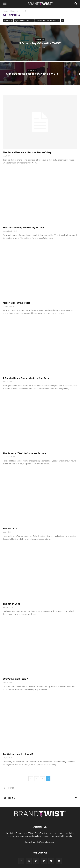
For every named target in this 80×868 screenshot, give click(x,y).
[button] (5, 4)
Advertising (8, 20)
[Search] (76, 4)
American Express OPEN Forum (47, 20)
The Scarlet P (10, 529)
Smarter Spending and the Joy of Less (23, 228)
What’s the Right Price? (15, 679)
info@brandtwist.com (45, 842)
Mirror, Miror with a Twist (16, 303)
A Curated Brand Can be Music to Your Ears (26, 378)
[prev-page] (31, 779)
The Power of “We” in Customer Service (24, 453)
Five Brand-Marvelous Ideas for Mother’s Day (27, 152)
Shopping (14, 11)
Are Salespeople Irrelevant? (18, 754)
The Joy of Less (11, 604)
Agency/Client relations (24, 20)
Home (5, 11)
